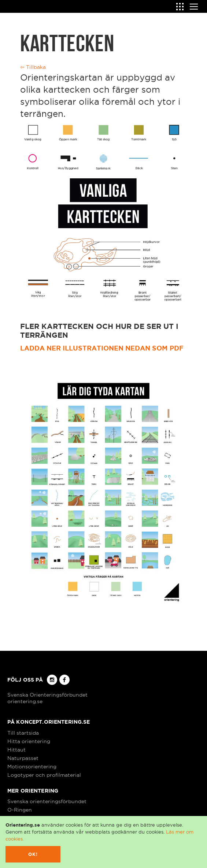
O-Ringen (20, 810)
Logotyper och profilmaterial (44, 775)
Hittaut (16, 750)
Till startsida (23, 733)
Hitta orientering (29, 741)
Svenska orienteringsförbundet (47, 801)
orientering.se (25, 701)
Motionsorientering (32, 767)
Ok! (33, 854)
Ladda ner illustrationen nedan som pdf (102, 348)
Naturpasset (23, 758)
